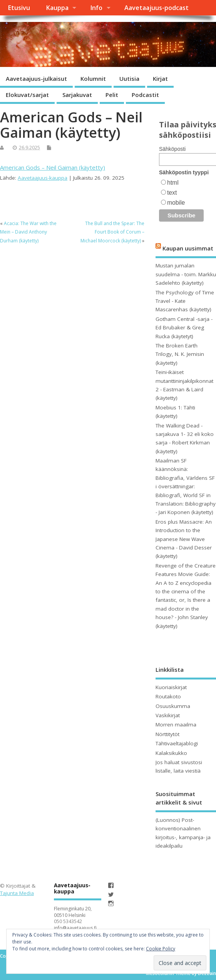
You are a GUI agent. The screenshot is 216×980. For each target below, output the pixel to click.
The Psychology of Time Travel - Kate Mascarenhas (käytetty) (185, 301)
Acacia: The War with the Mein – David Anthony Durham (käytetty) (28, 232)
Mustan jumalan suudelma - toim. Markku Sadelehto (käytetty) (186, 274)
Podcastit (145, 95)
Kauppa (57, 8)
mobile (176, 203)
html (173, 183)
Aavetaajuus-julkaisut (36, 78)
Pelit (112, 95)
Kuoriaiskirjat (171, 687)
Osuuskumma (173, 706)
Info (96, 8)
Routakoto (168, 696)
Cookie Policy (161, 949)
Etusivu (19, 8)
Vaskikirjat (168, 715)
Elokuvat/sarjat (27, 95)
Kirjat (160, 78)
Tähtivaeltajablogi (177, 743)
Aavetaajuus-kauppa (43, 178)
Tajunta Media (17, 893)
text (172, 193)
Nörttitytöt (167, 734)
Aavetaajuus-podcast (157, 8)
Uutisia (129, 78)
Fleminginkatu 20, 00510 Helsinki (73, 912)
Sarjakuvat (77, 95)
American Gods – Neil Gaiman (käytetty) (53, 167)
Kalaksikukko (171, 753)
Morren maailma (176, 725)
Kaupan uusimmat (188, 248)
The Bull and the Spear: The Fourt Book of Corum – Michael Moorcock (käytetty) (112, 232)
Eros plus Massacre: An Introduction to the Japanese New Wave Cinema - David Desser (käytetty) (184, 539)
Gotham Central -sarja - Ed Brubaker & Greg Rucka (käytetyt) (184, 328)
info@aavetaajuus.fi (75, 928)
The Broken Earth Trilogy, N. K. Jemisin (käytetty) (180, 354)
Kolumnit (93, 78)
